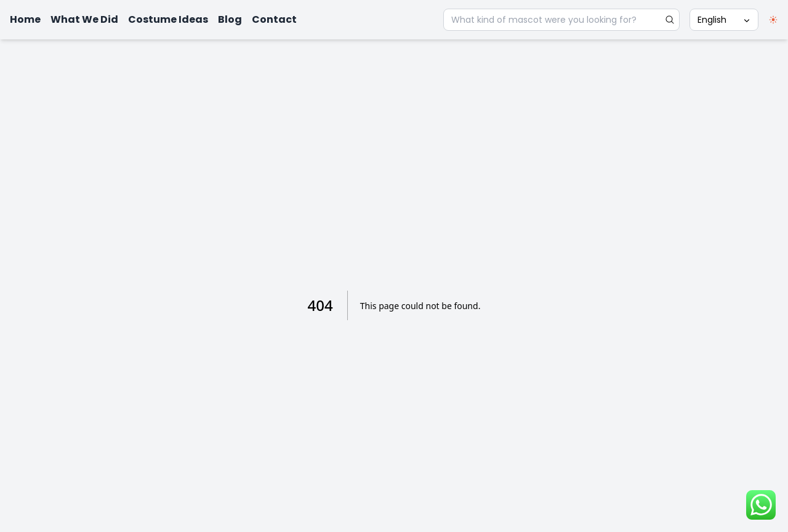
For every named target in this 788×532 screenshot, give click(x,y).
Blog (230, 19)
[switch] (773, 20)
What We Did (84, 19)
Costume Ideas (168, 19)
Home (25, 19)
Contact (274, 19)
